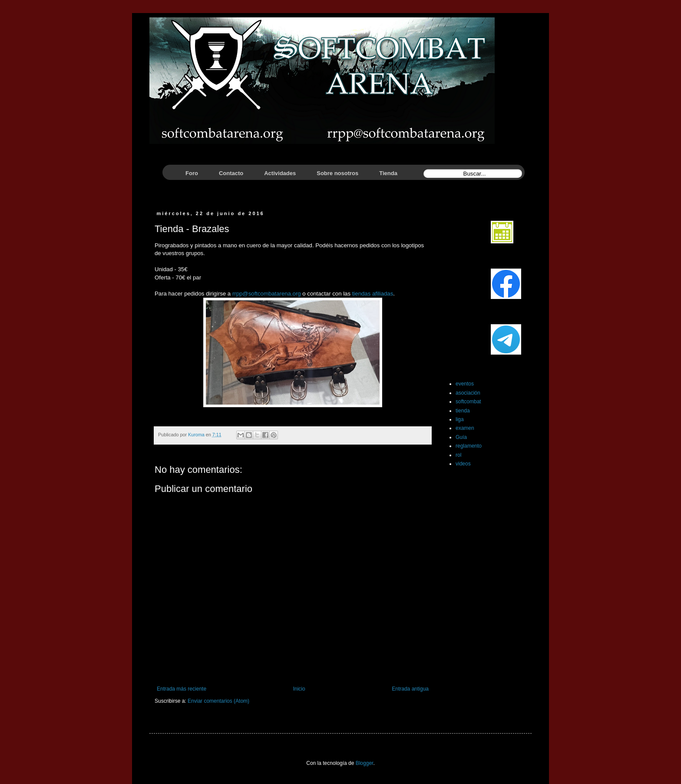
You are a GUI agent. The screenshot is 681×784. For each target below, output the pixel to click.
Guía (461, 437)
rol (458, 455)
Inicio (299, 689)
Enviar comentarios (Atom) (218, 701)
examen (465, 428)
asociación (468, 393)
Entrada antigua (410, 689)
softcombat (468, 402)
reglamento (469, 446)
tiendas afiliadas (373, 294)
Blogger (365, 763)
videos (463, 464)
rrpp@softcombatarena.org (267, 294)
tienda (463, 411)
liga (460, 419)
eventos (465, 384)
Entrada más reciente (182, 689)
